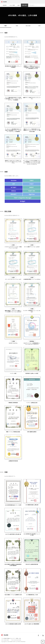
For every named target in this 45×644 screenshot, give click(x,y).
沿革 (18, 5)
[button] (44, 5)
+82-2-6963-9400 (5, 640)
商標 (17, 26)
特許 (6, 26)
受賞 (39, 26)
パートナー (32, 5)
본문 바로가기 (0, 0)
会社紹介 (5, 5)
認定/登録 (28, 26)
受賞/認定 (25, 5)
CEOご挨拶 (12, 5)
